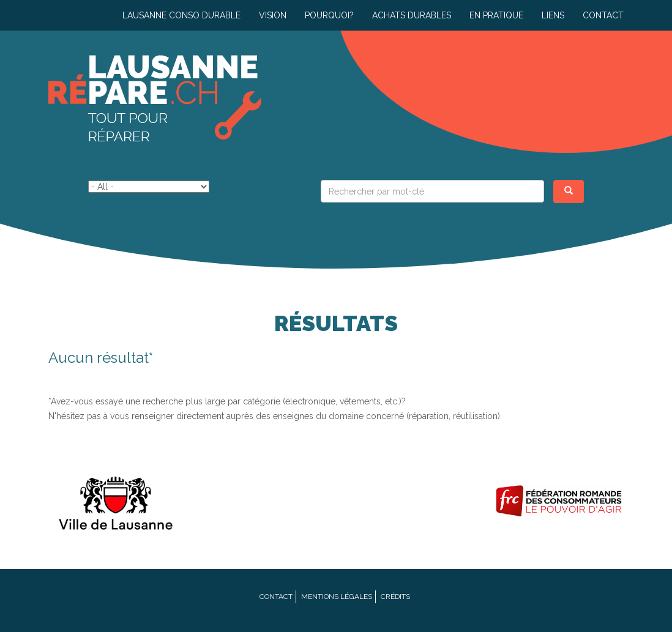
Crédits (395, 597)
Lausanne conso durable (181, 15)
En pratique (496, 15)
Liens (553, 15)
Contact (603, 15)
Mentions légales (337, 597)
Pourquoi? (329, 15)
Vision (273, 15)
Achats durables (412, 15)
